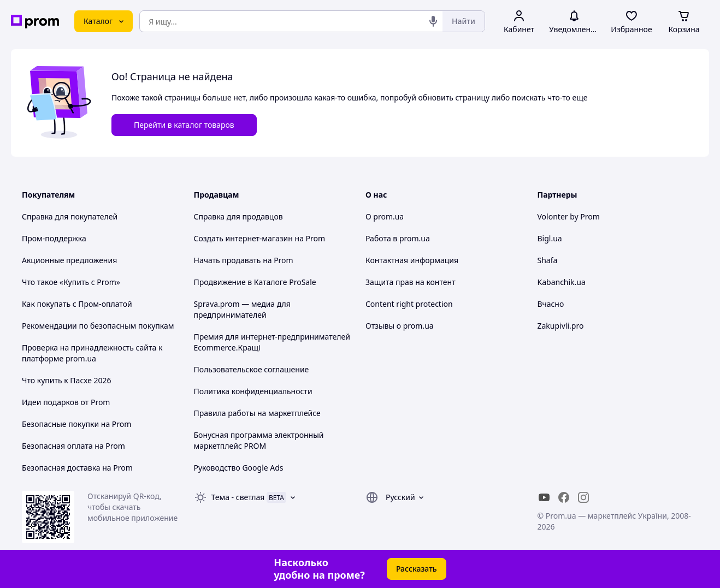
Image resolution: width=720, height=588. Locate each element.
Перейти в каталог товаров (184, 125)
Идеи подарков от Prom (66, 402)
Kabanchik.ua (562, 282)
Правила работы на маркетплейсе (257, 413)
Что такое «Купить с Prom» (71, 282)
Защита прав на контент (411, 282)
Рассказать (417, 569)
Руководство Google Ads (239, 468)
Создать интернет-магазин (243, 238)
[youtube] (544, 497)
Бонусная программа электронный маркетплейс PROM (259, 440)
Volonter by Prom (569, 216)
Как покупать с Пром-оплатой (77, 304)
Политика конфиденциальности (253, 391)
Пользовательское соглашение (252, 369)
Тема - (238, 497)
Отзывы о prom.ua (400, 326)
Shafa (548, 260)
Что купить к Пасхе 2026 (67, 380)
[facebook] (564, 497)
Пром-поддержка (54, 238)
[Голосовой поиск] (433, 21)
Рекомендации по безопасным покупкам (98, 326)
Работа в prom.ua (398, 238)
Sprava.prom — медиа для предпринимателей (242, 309)
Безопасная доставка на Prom (77, 468)
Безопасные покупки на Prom (76, 424)
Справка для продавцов (238, 216)
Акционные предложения (69, 260)
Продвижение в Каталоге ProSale (255, 282)
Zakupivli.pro (561, 326)
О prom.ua (385, 216)
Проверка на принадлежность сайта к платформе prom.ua (92, 353)
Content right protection (409, 304)
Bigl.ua (550, 238)
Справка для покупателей (70, 216)
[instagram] (583, 497)
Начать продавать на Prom (244, 260)
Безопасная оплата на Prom (73, 446)
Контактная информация (412, 260)
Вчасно (551, 304)
